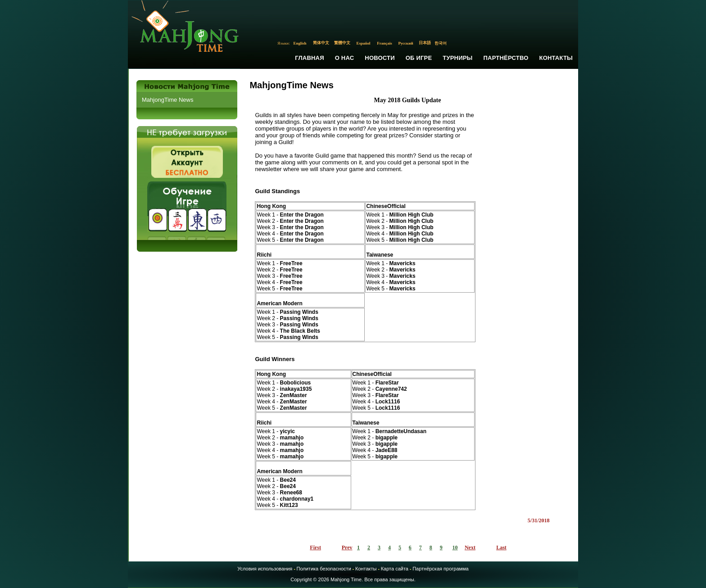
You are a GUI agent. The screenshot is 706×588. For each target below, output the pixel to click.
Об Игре (419, 58)
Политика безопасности (324, 569)
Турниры (457, 58)
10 (455, 547)
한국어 (441, 43)
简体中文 (321, 43)
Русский (405, 43)
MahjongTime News (167, 100)
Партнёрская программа (441, 569)
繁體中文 (342, 43)
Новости (380, 58)
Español (364, 43)
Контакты (556, 58)
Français (385, 43)
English (300, 43)
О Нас (345, 58)
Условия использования (265, 569)
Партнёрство (506, 58)
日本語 (425, 43)
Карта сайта (395, 569)
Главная (309, 58)
